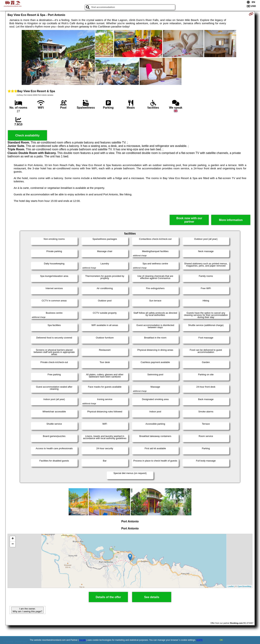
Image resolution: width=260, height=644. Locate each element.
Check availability (27, 135)
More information (231, 220)
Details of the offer (108, 597)
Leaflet (231, 586)
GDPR (200, 640)
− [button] (13, 544)
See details (152, 597)
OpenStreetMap (244, 586)
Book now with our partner (189, 220)
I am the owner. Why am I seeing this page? (27, 610)
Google (82, 640)
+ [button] (13, 539)
